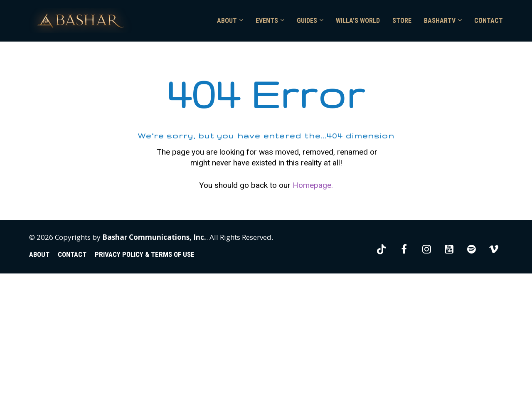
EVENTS (267, 21)
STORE (402, 21)
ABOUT (227, 21)
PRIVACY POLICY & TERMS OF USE (145, 376)
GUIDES (307, 21)
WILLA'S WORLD (358, 21)
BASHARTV (440, 21)
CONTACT (489, 21)
